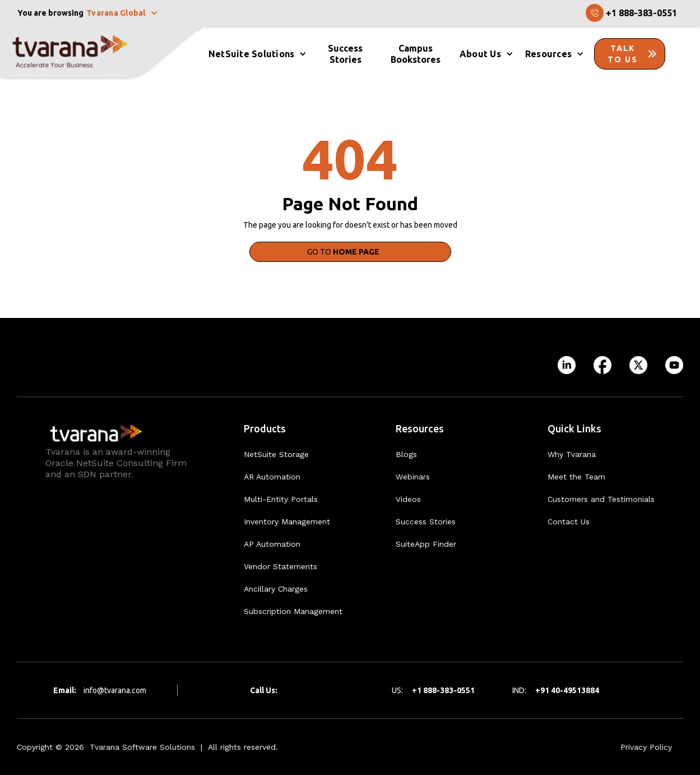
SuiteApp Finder (426, 544)
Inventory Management (287, 522)
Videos (408, 499)
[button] (123, 13)
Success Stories (426, 522)
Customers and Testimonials (601, 499)
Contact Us (569, 522)
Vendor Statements (281, 566)
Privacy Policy (646, 747)
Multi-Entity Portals (281, 499)
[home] (101, 54)
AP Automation (272, 544)
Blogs (406, 454)
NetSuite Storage (276, 454)
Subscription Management (293, 611)
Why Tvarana (572, 454)
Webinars (413, 477)
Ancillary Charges (276, 589)
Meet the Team (576, 477)
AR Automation (272, 477)
